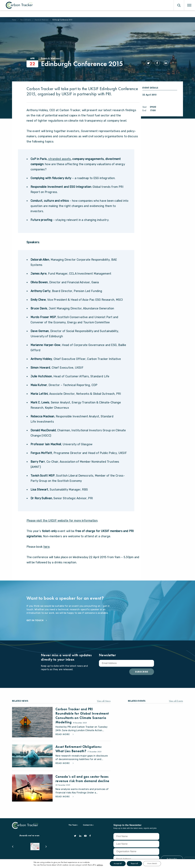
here (47, 540)
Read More (63, 728)
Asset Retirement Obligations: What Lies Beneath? (79, 742)
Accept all (117, 864)
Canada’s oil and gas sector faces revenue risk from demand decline (82, 772)
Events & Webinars (42, 20)
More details (153, 864)
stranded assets (60, 153)
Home (14, 20)
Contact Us (88, 819)
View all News (104, 695)
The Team (73, 819)
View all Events (176, 695)
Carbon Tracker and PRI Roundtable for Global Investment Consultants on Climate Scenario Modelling (82, 709)
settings (99, 865)
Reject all (134, 864)
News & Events (25, 20)
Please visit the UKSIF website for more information (62, 514)
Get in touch (35, 614)
